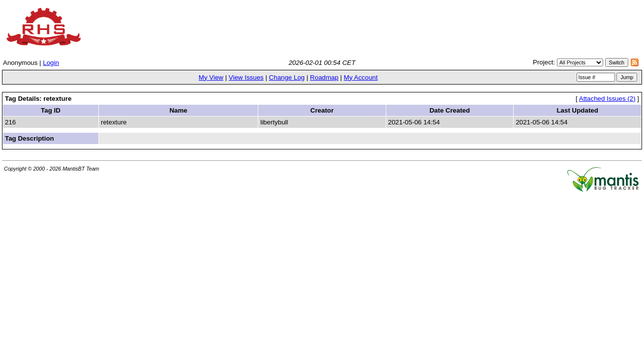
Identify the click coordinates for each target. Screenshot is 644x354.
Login (51, 63)
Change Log (287, 77)
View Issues (246, 77)
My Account (361, 77)
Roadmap (324, 77)
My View (211, 77)
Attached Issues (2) (607, 99)
